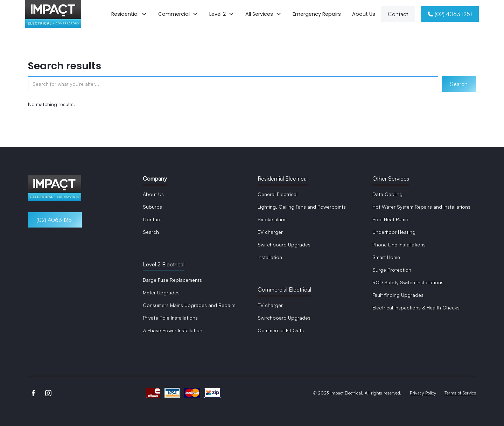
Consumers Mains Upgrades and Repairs (189, 305)
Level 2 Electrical (164, 264)
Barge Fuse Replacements (172, 280)
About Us (364, 14)
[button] (129, 14)
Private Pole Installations (170, 318)
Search (151, 232)
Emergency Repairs (317, 14)
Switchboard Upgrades (284, 245)
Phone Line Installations (399, 245)
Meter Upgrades (161, 292)
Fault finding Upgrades (398, 295)
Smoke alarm (272, 219)
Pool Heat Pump (390, 219)
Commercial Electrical (284, 289)
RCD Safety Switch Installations (408, 282)
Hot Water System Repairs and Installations (421, 207)
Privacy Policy (423, 393)
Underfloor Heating (394, 232)
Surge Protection (392, 270)
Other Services (391, 179)
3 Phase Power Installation (173, 330)
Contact (398, 14)
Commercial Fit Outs (281, 330)
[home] (53, 14)
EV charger (270, 232)
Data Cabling (387, 194)
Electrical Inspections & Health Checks (416, 308)
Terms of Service (460, 393)
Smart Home (386, 257)
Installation (270, 257)
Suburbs (152, 207)
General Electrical (278, 194)
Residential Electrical (283, 179)
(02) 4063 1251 (55, 220)
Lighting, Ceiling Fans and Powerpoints (302, 207)
